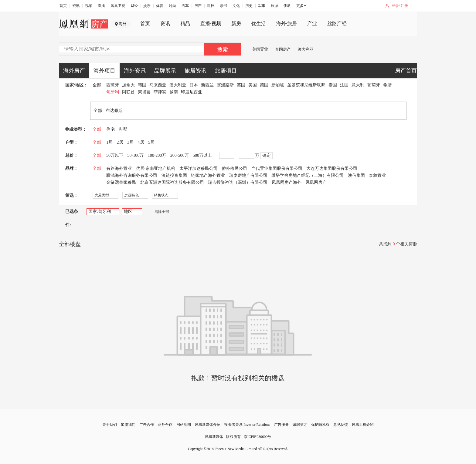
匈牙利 (113, 92)
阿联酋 (128, 92)
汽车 (185, 6)
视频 (89, 6)
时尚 (172, 6)
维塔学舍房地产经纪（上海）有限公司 (308, 175)
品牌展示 (165, 71)
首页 (63, 6)
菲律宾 (160, 92)
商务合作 (165, 425)
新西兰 (207, 85)
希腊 (387, 85)
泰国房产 (283, 49)
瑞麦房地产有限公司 (248, 175)
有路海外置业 (119, 168)
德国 (264, 85)
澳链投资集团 (174, 175)
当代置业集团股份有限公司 (277, 168)
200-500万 (180, 155)
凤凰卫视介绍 (363, 425)
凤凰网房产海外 (287, 182)
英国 (241, 85)
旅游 (274, 6)
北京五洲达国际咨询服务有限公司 (172, 182)
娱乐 (147, 6)
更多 (300, 6)
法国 (344, 85)
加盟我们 (128, 425)
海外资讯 (135, 71)
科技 (211, 6)
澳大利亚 (306, 49)
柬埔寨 (144, 92)
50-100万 (136, 155)
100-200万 (157, 155)
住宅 (110, 129)
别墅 (123, 129)
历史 (249, 6)
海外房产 (74, 71)
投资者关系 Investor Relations (247, 425)
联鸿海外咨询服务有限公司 (132, 175)
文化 (236, 6)
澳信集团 (356, 175)
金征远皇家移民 (121, 182)
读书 (223, 6)
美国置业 (260, 49)
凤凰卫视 (118, 6)
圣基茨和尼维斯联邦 (306, 85)
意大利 (358, 85)
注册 (404, 6)
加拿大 (128, 85)
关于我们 (110, 425)
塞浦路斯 (225, 85)
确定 (267, 155)
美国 (253, 85)
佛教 (287, 6)
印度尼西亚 (192, 92)
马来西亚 (158, 85)
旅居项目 (226, 71)
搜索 (223, 50)
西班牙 (113, 85)
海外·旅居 (287, 24)
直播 (101, 6)
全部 (97, 85)
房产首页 (406, 71)
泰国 (333, 85)
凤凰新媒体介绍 (208, 425)
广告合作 (147, 425)
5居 (151, 142)
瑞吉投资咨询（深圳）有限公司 (238, 182)
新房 (236, 24)
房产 (198, 6)
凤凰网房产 (316, 182)
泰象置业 (377, 175)
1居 (109, 142)
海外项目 (104, 71)
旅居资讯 (195, 71)
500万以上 (202, 155)
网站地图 (184, 425)
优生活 (259, 24)
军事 (262, 6)
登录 (395, 6)
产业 (312, 24)
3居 (130, 142)
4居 (141, 142)
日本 (194, 85)
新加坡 (278, 85)
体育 (160, 6)
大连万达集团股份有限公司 (332, 168)
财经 (134, 6)
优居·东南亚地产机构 (156, 168)
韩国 (142, 85)
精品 (185, 24)
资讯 (76, 6)
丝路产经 (337, 24)
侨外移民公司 (234, 168)
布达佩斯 (114, 111)
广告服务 (281, 425)
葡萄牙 (374, 85)
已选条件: (72, 218)
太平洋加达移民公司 (199, 168)
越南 (174, 92)
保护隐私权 (320, 425)
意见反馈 (341, 425)
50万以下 (115, 155)
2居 (120, 142)
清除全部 (159, 212)
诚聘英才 (300, 425)
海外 (123, 24)
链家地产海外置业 (208, 175)
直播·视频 (211, 24)
